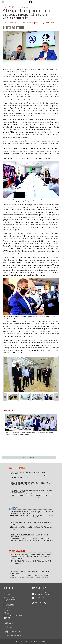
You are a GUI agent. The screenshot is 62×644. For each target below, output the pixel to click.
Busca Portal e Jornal (9, 606)
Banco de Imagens (9, 604)
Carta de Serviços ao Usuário (14, 632)
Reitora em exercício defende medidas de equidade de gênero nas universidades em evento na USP (31, 513)
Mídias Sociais (7, 614)
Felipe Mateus (13, 23)
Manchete (25, 7)
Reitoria (6, 609)
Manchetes (7, 595)
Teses (5, 603)
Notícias (6, 601)
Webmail (9, 623)
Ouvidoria (6, 607)
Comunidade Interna (17, 468)
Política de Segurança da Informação (13, 635)
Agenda (6, 593)
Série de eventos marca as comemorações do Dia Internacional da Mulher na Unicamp (31, 491)
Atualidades (14, 508)
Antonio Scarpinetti (28, 23)
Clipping (6, 596)
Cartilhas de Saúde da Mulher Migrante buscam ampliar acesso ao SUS (29, 536)
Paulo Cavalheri (50, 23)
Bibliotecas (6, 612)
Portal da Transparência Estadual (13, 615)
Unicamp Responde (9, 611)
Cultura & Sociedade (17, 551)
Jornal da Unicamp (9, 598)
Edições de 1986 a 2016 (10, 599)
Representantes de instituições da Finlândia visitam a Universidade (28, 473)
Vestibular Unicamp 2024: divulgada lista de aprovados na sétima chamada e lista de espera (30, 484)
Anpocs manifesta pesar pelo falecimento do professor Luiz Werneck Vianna (30, 573)
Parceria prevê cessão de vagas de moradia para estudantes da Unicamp (31, 523)
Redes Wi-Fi (9, 627)
